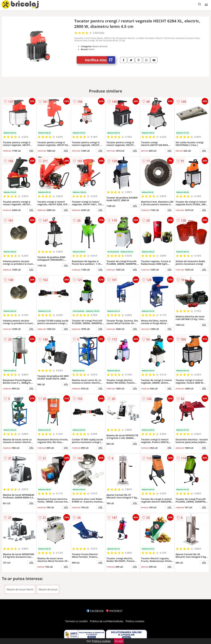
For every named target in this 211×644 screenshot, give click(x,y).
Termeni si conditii (76, 621)
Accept (119, 641)
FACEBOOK (95, 611)
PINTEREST (114, 611)
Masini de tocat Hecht (20, 589)
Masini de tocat (48, 589)
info (31, 151)
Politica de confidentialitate (107, 621)
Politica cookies (135, 621)
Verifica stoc (100, 60)
